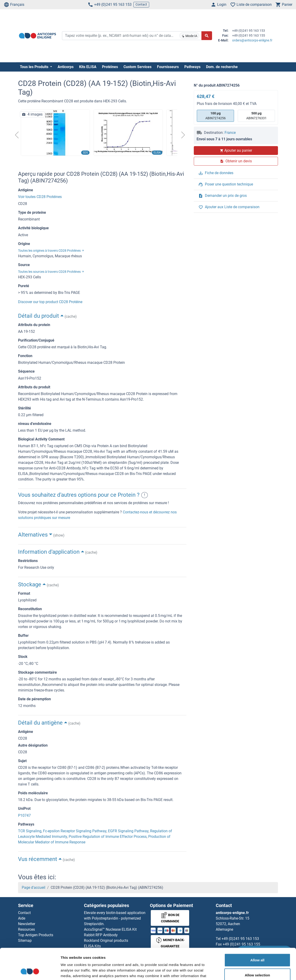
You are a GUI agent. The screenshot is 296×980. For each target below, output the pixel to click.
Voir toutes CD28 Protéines (40, 197)
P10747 (24, 815)
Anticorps (66, 67)
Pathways (192, 67)
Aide (22, 918)
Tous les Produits (35, 67)
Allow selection (257, 946)
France (230, 133)
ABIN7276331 (256, 115)
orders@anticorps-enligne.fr (252, 40)
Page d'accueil (34, 887)
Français (14, 5)
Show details (243, 971)
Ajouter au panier (236, 150)
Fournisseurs (168, 67)
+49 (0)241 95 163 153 (110, 5)
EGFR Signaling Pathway (128, 831)
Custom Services (137, 67)
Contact (141, 4)
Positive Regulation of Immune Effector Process (108, 837)
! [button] (145, 495)
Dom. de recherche (222, 67)
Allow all (257, 931)
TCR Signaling (30, 831)
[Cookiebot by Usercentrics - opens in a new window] (30, 971)
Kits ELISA (88, 67)
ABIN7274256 (216, 115)
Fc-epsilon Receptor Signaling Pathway (75, 831)
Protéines (110, 67)
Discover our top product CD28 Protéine (50, 302)
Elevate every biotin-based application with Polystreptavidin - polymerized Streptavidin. (115, 918)
